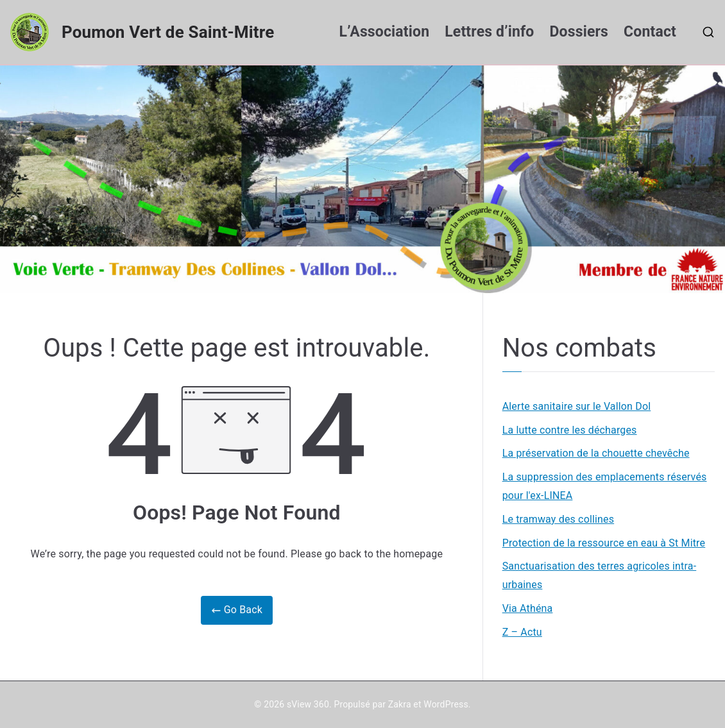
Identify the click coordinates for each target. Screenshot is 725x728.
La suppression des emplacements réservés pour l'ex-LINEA (605, 486)
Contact (650, 32)
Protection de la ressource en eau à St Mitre (604, 543)
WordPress (446, 704)
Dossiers (579, 32)
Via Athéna (528, 608)
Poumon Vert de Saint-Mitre (168, 32)
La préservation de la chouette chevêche (596, 453)
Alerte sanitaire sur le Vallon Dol (577, 406)
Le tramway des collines (558, 519)
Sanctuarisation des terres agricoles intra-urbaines (600, 575)
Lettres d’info (489, 32)
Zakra (400, 704)
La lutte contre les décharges (570, 430)
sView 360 (308, 704)
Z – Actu (522, 632)
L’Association (385, 32)
